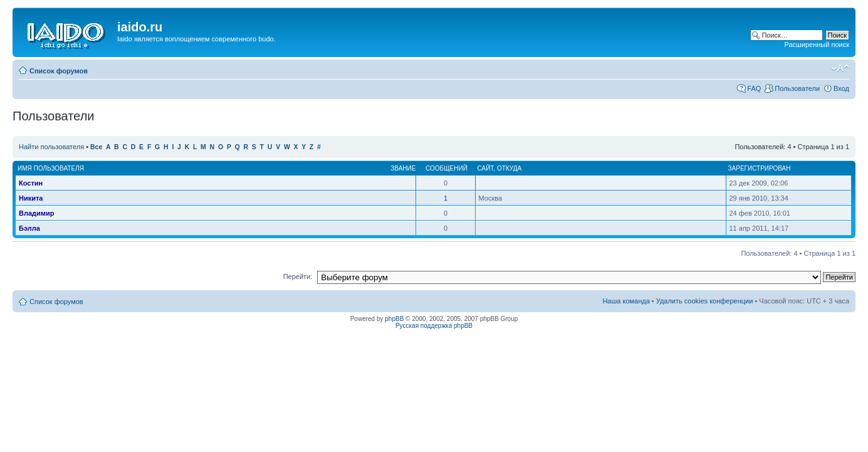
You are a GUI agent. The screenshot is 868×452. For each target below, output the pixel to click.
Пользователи (797, 88)
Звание (403, 168)
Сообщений (447, 168)
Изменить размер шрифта (840, 68)
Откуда (509, 168)
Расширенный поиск (817, 45)
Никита (31, 198)
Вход (841, 88)
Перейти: (298, 276)
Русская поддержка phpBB (434, 326)
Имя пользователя (51, 168)
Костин (31, 183)
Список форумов (59, 71)
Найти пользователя (51, 147)
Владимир (36, 213)
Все (96, 147)
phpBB (394, 319)
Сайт (486, 168)
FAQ (754, 88)
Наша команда (626, 301)
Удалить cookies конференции (705, 301)
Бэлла (29, 228)
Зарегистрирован (760, 168)
